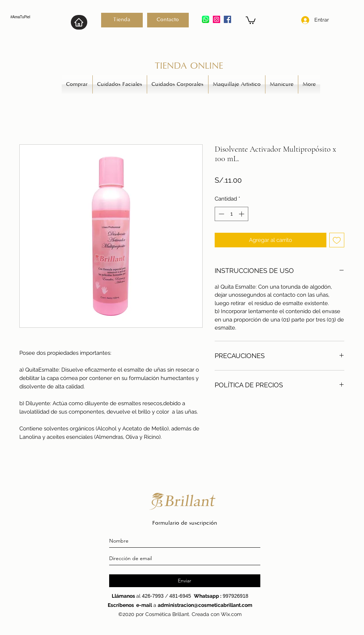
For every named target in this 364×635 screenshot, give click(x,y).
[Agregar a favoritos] (337, 240)
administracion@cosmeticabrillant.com (205, 605)
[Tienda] (122, 20)
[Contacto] (168, 20)
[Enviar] (185, 581)
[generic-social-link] (227, 19)
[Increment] (242, 214)
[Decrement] (221, 214)
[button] (251, 20)
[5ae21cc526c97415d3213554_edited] (206, 19)
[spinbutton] (231, 214)
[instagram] (217, 19)
